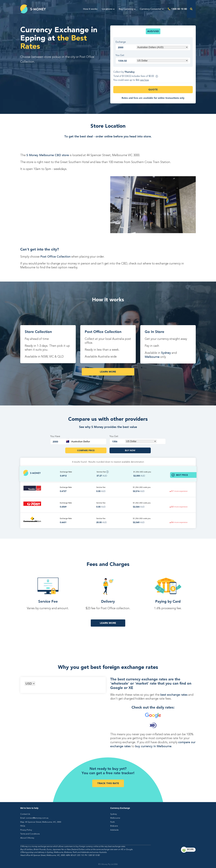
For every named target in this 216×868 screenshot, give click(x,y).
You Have (55, 436)
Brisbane (114, 826)
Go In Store (154, 332)
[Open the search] (191, 9)
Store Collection (38, 332)
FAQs (23, 826)
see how (144, 80)
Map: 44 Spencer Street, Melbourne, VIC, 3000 (41, 822)
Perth (112, 822)
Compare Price (86, 450)
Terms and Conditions (30, 834)
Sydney (166, 353)
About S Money (27, 838)
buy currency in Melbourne (153, 746)
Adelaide (114, 830)
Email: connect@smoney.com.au (34, 818)
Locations (107, 9)
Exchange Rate (66, 472)
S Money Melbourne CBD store (48, 155)
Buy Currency (126, 9)
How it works (90, 9)
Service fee (103, 472)
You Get (120, 55)
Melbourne (152, 357)
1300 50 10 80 (179, 9)
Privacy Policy (26, 830)
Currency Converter (151, 9)
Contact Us (25, 814)
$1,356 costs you (142, 472)
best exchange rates (174, 695)
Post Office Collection (55, 257)
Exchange (121, 42)
